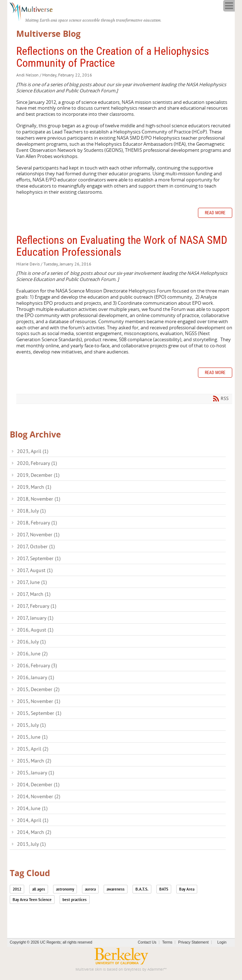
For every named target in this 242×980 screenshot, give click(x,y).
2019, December (38, 475)
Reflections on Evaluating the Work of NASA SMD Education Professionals (122, 246)
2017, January (35, 618)
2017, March (34, 594)
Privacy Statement (193, 942)
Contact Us (147, 942)
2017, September (39, 558)
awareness (116, 889)
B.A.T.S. (142, 889)
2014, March (34, 832)
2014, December (38, 785)
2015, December (38, 689)
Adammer (156, 969)
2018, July (31, 511)
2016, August (35, 630)
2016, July (31, 642)
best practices (75, 900)
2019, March (34, 487)
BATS (164, 889)
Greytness (133, 969)
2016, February (37, 665)
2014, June (32, 808)
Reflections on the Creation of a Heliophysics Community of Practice (113, 57)
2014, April (33, 820)
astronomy (65, 889)
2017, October (36, 546)
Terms (167, 942)
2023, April (33, 451)
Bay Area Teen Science (32, 900)
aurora (90, 889)
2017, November (38, 535)
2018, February (37, 523)
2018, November (39, 499)
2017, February (37, 606)
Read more (215, 213)
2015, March (34, 761)
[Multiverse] (35, 11)
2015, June (32, 737)
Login (222, 942)
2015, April (33, 749)
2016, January (36, 677)
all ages (39, 889)
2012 (17, 889)
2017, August (35, 570)
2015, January (36, 773)
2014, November (39, 796)
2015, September (39, 713)
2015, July (31, 725)
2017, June (32, 582)
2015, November (39, 701)
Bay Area (187, 889)
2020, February (37, 463)
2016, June (32, 654)
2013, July (31, 844)
